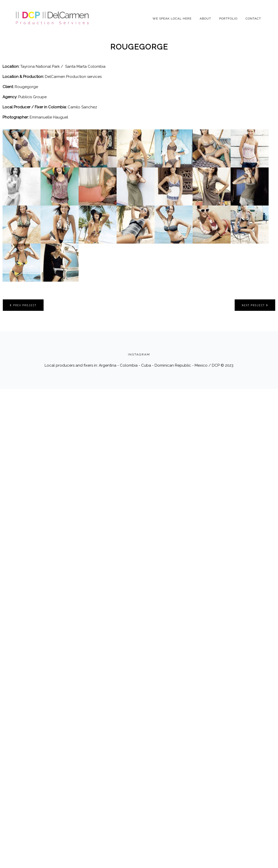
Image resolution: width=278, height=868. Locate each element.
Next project (255, 305)
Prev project (23, 305)
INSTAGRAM (139, 354)
